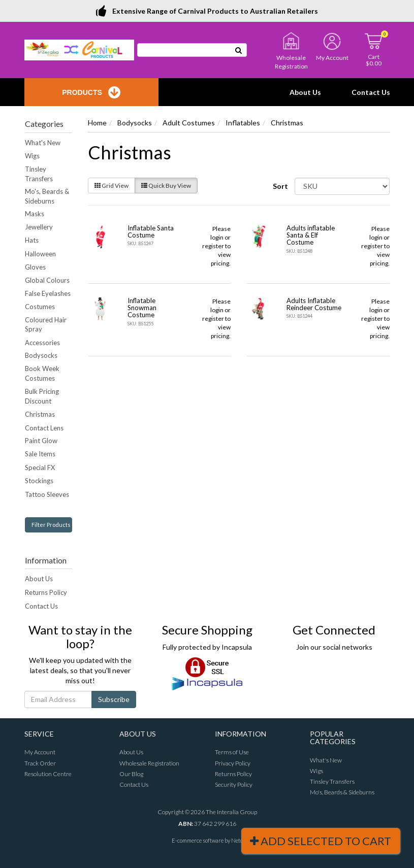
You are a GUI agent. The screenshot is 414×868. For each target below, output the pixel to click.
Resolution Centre (48, 774)
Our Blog (131, 774)
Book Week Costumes (42, 373)
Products (91, 92)
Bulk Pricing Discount (42, 396)
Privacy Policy (233, 763)
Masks (35, 214)
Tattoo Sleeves (47, 494)
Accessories (42, 343)
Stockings (39, 481)
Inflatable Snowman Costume (142, 308)
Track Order (40, 763)
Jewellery (39, 227)
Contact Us (371, 92)
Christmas (40, 414)
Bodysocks (41, 355)
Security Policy (234, 784)
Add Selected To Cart (321, 841)
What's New (43, 143)
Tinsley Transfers (39, 174)
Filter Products (51, 525)
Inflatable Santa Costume (151, 231)
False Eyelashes (48, 293)
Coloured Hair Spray (46, 325)
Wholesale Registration (149, 763)
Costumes (40, 307)
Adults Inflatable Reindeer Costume (314, 304)
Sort (280, 186)
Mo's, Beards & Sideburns (47, 196)
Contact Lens (44, 428)
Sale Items (40, 454)
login (217, 237)
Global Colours (47, 280)
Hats (32, 240)
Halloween (40, 254)
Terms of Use (232, 752)
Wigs (32, 156)
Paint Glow (41, 441)
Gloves (35, 267)
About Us (305, 92)
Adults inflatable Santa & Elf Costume (311, 235)
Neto (237, 840)
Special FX (40, 468)
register (213, 246)
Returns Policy (46, 592)
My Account (40, 752)
